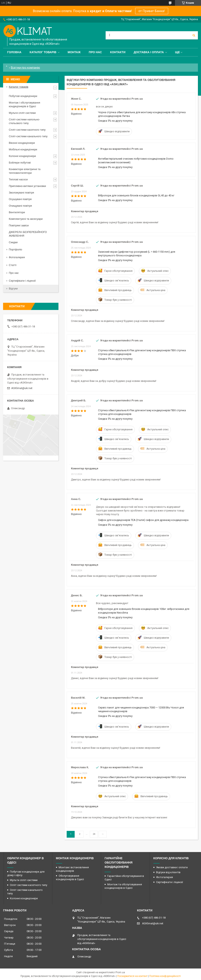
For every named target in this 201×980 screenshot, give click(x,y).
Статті (13, 265)
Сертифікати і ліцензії (22, 281)
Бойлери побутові (20, 163)
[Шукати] (194, 35)
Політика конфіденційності (165, 976)
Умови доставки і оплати (172, 867)
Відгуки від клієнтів (168, 872)
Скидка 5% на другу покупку (115, 121)
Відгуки (13, 288)
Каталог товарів (43, 52)
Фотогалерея (17, 257)
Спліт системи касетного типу (29, 885)
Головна (14, 52)
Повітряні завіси (19, 225)
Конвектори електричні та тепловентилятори (25, 171)
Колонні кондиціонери (22, 156)
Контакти (118, 52)
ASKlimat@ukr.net (22, 388)
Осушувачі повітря (20, 199)
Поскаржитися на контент (132, 976)
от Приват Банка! (152, 11)
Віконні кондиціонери (22, 143)
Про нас (95, 52)
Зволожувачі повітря (21, 193)
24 (94, 834)
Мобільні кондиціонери (23, 149)
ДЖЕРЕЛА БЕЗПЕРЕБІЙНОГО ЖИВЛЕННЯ (28, 234)
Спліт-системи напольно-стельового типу (24, 121)
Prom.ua (120, 972)
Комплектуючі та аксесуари (26, 219)
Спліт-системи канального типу (28, 136)
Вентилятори (17, 212)
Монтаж (74, 52)
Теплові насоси (18, 179)
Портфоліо (15, 249)
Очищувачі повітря (20, 206)
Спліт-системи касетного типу (27, 130)
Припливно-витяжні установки (27, 186)
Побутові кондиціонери (23, 96)
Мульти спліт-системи (22, 113)
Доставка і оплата (149, 52)
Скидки (13, 242)
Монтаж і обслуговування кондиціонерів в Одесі (25, 104)
